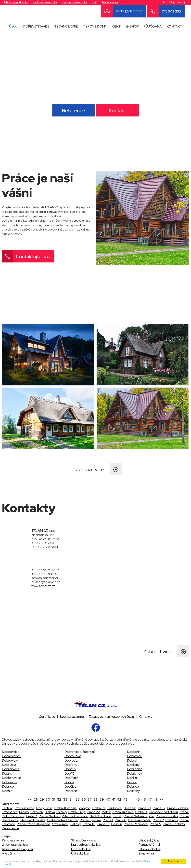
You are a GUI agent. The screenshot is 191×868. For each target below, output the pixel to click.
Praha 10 (89, 824)
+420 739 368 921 (45, 574)
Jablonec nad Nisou (163, 812)
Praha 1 (108, 820)
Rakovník (37, 812)
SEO (95, 2)
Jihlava (50, 812)
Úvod (13, 26)
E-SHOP (133, 26)
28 (36, 799)
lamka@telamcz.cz (45, 578)
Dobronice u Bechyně (80, 752)
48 (155, 799)
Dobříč (7, 773)
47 (149, 799)
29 (41, 799)
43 (125, 799)
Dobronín (134, 752)
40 (108, 799)
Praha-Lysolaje (90, 820)
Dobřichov (134, 773)
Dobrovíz (71, 760)
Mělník (106, 812)
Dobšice (8, 786)
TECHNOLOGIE (66, 26)
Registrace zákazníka (74, 2)
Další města (10, 828)
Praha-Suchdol (178, 808)
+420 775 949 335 (45, 570)
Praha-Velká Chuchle (63, 820)
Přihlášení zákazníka (45, 2)
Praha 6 (159, 808)
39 (101, 799)
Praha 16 (172, 820)
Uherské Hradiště (33, 820)
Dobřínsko (9, 782)
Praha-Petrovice (136, 824)
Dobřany (71, 765)
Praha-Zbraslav (167, 816)
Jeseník (130, 808)
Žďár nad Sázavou (75, 816)
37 (89, 799)
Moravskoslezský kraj (17, 849)
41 (113, 799)
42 (119, 799)
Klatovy (75, 824)
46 (143, 799)
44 (131, 799)
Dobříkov (71, 778)
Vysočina (9, 853)
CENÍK (117, 26)
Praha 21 (99, 808)
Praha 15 (103, 824)
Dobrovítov (10, 760)
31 (53, 799)
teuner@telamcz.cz (46, 582)
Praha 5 (155, 824)
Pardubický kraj (149, 845)
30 (48, 799)
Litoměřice (10, 812)
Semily (117, 816)
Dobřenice (135, 769)
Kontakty (145, 717)
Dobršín (133, 760)
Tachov (7, 808)
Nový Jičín (44, 808)
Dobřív (132, 782)
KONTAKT (174, 26)
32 (59, 799)
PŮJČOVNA (153, 26)
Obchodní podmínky (16, 2)
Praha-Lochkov (174, 824)
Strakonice (60, 824)
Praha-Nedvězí (50, 816)
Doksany (133, 791)
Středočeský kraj (83, 840)
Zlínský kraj (146, 853)
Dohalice (71, 791)
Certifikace (47, 717)
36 (83, 799)
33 (65, 799)
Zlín (151, 816)
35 (77, 799)
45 (137, 799)
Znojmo (84, 808)
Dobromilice (11, 752)
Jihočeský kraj (149, 840)
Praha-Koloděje (65, 808)
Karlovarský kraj (13, 840)
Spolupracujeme (72, 717)
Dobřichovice (12, 778)
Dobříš (69, 782)
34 (71, 799)
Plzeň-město (24, 808)
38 (95, 799)
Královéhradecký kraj (86, 845)
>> (161, 799)
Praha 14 (141, 812)
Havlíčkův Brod (100, 816)
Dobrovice (134, 756)
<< (30, 799)
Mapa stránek (110, 2)
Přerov (24, 812)
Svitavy (62, 812)
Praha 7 (158, 820)
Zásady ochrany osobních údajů (111, 717)
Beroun (117, 824)
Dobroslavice (11, 756)
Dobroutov (73, 756)
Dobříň (132, 778)
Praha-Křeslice (123, 812)
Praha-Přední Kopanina (33, 824)
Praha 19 (144, 808)
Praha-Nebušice (135, 816)
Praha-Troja (77, 812)
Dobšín (7, 791)
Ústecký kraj (80, 853)
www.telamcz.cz (43, 586)
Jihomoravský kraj (15, 845)
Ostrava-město (140, 820)
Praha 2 (32, 816)
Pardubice (115, 808)
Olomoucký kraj (150, 849)
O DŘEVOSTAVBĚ (36, 26)
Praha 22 (93, 812)
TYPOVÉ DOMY (95, 26)
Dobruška (9, 765)
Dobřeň (70, 769)
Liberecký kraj (81, 849)
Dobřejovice (11, 769)
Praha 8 (121, 820)
